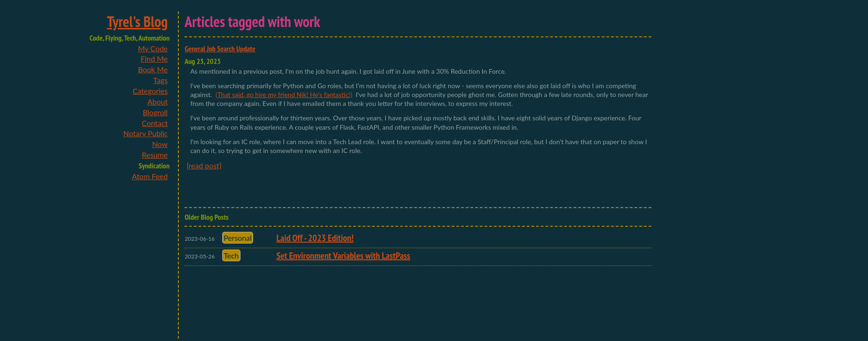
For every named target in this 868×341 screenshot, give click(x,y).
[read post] (204, 165)
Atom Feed (150, 176)
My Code (153, 48)
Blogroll (155, 112)
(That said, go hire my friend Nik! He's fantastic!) (284, 94)
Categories (150, 91)
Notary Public (145, 133)
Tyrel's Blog (137, 21)
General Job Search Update (220, 49)
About (158, 101)
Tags (160, 80)
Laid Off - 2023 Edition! (315, 238)
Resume (155, 155)
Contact (155, 123)
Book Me (153, 69)
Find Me (154, 59)
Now (160, 144)
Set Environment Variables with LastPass (343, 256)
